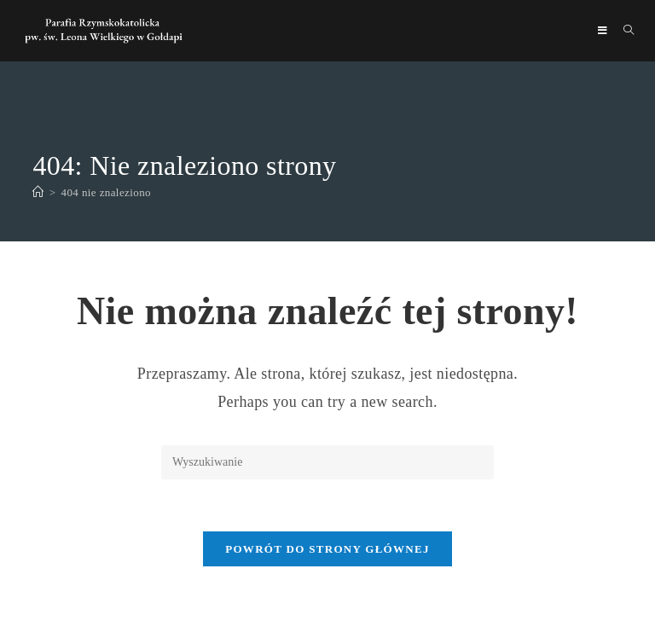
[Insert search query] (327, 462)
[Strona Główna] (38, 192)
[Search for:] (622, 31)
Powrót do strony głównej (327, 549)
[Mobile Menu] (604, 31)
